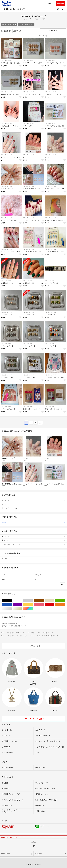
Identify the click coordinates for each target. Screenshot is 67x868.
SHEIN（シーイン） (9, 24)
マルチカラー (33, 609)
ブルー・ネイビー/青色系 (12, 605)
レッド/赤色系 (54, 605)
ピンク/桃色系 (44, 605)
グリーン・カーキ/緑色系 (65, 601)
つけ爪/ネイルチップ (26, 24)
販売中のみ (6, 31)
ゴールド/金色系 (22, 609)
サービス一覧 (6, 854)
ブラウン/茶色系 (44, 601)
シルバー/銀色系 (12, 609)
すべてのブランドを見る (33, 719)
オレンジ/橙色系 (65, 605)
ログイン (50, 4)
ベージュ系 (54, 601)
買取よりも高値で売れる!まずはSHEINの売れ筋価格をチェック (33, 625)
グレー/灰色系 (33, 601)
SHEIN (33, 522)
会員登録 (60, 4)
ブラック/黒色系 (12, 601)
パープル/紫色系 (22, 605)
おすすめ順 (18, 31)
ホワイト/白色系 (22, 601)
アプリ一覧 (39, 854)
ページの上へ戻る (33, 646)
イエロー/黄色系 (33, 605)
